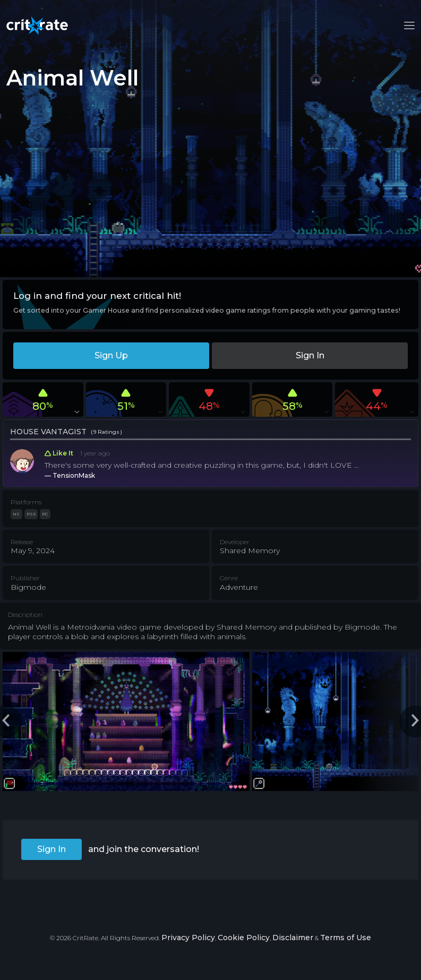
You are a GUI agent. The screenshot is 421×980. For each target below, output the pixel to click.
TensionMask (74, 475)
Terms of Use (346, 938)
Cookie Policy (244, 938)
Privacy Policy (188, 938)
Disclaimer (293, 938)
